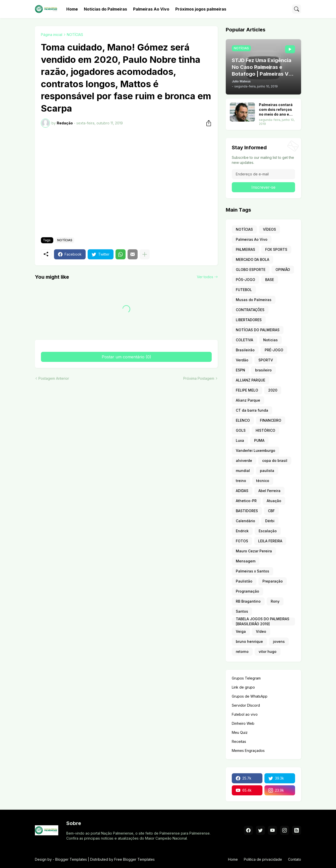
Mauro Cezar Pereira (254, 551)
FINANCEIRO (271, 420)
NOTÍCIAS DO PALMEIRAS (258, 330)
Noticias (270, 340)
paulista (267, 471)
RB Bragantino (248, 601)
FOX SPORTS (276, 249)
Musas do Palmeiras (254, 300)
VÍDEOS (269, 229)
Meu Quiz (240, 732)
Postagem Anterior (54, 378)
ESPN (240, 370)
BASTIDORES (247, 511)
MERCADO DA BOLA (253, 259)
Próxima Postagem (199, 378)
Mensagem (246, 561)
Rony (275, 601)
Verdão (242, 360)
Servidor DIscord (246, 705)
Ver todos (205, 277)
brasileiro (263, 370)
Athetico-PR (246, 501)
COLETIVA (244, 340)
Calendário (245, 521)
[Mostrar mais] (145, 254)
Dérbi (270, 521)
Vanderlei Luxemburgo (256, 450)
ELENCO (243, 420)
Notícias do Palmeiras (105, 9)
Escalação (268, 531)
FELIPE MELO (247, 390)
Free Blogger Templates (134, 859)
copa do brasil (275, 461)
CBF (271, 511)
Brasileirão (245, 350)
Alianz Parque (248, 400)
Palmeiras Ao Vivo (151, 9)
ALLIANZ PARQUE (250, 380)
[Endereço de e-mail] (263, 174)
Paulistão (244, 581)
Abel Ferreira (269, 491)
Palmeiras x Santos (253, 571)
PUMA (259, 440)
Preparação (273, 581)
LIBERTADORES (249, 320)
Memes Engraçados (248, 751)
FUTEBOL (244, 290)
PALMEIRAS (245, 249)
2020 (273, 390)
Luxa (240, 440)
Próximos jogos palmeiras (201, 9)
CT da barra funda (252, 410)
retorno (242, 652)
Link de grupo (243, 687)
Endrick (242, 531)
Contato (295, 859)
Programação (247, 591)
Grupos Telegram (246, 678)
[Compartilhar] (207, 123)
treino (241, 481)
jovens (279, 641)
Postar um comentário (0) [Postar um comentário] (126, 357)
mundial (243, 471)
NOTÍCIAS (75, 35)
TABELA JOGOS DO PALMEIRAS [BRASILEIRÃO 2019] (263, 621)
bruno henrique (249, 641)
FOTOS (242, 541)
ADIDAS (242, 491)
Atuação (274, 501)
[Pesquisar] (297, 9)
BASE (270, 280)
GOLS (241, 430)
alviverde (244, 461)
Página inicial (52, 35)
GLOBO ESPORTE (251, 270)
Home (72, 9)
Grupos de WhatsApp (250, 696)
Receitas (239, 741)
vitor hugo (268, 652)
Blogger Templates (71, 859)
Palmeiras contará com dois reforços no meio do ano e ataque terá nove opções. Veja (276, 110)
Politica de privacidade (263, 859)
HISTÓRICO (265, 430)
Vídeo (261, 631)
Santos (242, 611)
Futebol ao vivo (245, 714)
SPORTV (266, 360)
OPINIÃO (283, 270)
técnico (263, 481)
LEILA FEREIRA (270, 541)
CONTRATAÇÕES (250, 310)
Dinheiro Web (243, 723)
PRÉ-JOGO (274, 350)
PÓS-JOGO (245, 280)
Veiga (241, 631)
